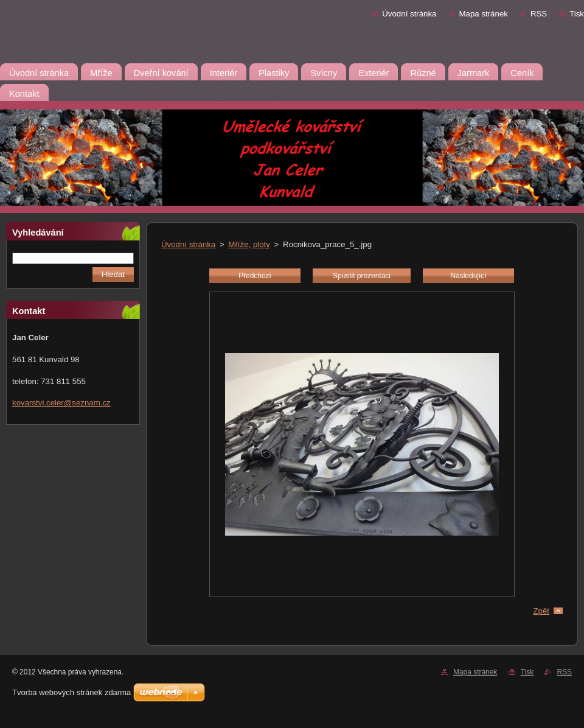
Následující (468, 276)
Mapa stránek (484, 14)
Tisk (577, 14)
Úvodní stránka (409, 14)
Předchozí (255, 276)
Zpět (541, 611)
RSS (539, 14)
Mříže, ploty (249, 244)
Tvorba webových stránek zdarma (71, 692)
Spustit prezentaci (362, 276)
